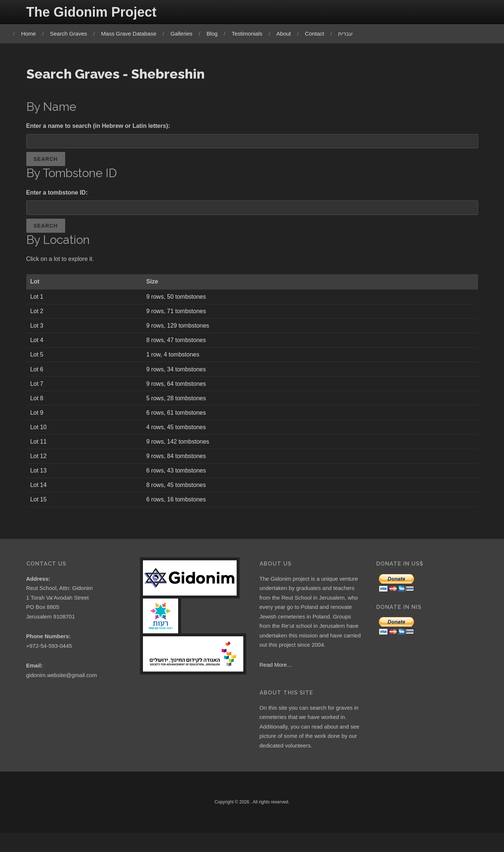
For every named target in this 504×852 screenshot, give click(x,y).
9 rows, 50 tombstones (178, 301)
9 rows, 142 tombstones (180, 450)
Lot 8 (37, 406)
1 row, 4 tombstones (175, 361)
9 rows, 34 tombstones (178, 376)
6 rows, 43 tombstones (178, 480)
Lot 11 (39, 450)
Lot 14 (39, 495)
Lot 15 (39, 510)
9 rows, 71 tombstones (178, 316)
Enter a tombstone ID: (57, 195)
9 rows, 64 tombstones (178, 390)
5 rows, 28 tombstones (178, 406)
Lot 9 (37, 420)
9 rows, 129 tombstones (180, 331)
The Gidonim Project (91, 12)
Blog (216, 34)
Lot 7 (37, 390)
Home (32, 34)
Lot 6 (37, 376)
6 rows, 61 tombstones (178, 420)
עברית (349, 34)
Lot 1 (37, 301)
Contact (318, 34)
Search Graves (72, 34)
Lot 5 (37, 361)
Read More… (276, 678)
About (288, 34)
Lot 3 (37, 331)
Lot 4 (37, 346)
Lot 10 (39, 435)
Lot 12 (39, 465)
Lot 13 (39, 480)
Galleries (185, 34)
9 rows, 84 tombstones (178, 465)
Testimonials (251, 34)
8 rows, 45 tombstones (178, 495)
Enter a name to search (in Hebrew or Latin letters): (98, 127)
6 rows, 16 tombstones (178, 510)
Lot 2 (37, 316)
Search (46, 161)
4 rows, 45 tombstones (178, 435)
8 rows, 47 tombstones (178, 346)
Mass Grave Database (132, 34)
